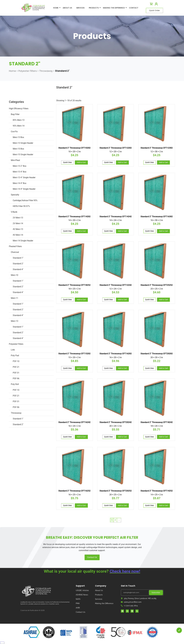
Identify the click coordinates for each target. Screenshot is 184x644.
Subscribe (156, 593)
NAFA (78, 599)
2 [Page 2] (115, 520)
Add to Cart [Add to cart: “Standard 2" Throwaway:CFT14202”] (81, 231)
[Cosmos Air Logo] (36, 591)
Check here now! (125, 571)
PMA (78, 603)
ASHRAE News (82, 595)
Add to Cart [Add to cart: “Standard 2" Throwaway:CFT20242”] (122, 437)
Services (80, 8)
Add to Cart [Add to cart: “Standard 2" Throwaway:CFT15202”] (81, 368)
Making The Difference (114, 8)
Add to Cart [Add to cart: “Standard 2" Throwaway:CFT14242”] (122, 231)
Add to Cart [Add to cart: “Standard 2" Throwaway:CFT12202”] (122, 162)
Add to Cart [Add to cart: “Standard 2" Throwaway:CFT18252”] (81, 300)
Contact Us (92, 557)
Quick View (67, 162)
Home (56, 8)
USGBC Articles (82, 590)
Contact (134, 8)
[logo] (33, 8)
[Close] (2, 643)
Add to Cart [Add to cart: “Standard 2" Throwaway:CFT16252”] (81, 505)
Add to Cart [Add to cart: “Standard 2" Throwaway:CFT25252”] (163, 300)
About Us (67, 8)
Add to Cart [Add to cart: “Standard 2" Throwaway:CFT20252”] (122, 505)
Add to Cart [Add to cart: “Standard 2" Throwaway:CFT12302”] (163, 162)
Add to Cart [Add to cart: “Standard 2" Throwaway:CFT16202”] (122, 368)
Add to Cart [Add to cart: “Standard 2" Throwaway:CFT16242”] (81, 437)
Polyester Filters (28, 71)
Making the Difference (104, 603)
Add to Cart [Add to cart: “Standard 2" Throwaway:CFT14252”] (163, 505)
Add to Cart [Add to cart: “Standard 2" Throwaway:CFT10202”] (81, 162)
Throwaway (46, 71)
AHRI (78, 608)
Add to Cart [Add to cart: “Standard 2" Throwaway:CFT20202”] (163, 368)
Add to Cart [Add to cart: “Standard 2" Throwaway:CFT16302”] (163, 231)
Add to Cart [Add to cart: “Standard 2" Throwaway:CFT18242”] (163, 437)
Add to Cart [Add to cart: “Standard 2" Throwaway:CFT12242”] (122, 300)
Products (94, 8)
